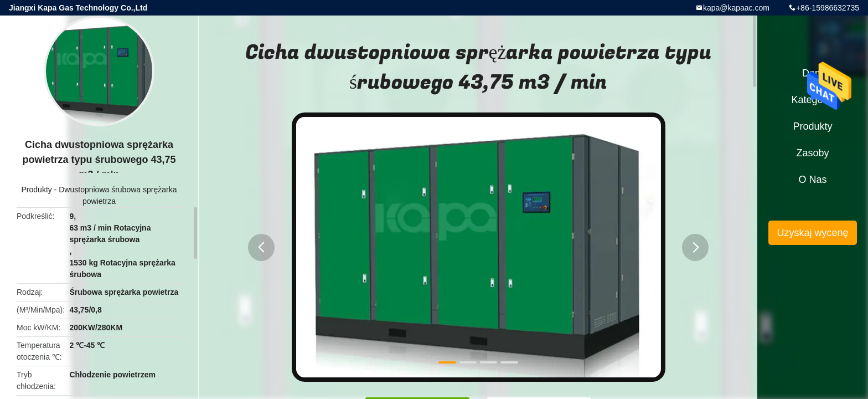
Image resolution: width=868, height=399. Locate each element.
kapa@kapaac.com (736, 8)
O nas (812, 180)
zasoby (812, 153)
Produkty (37, 190)
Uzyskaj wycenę (812, 233)
